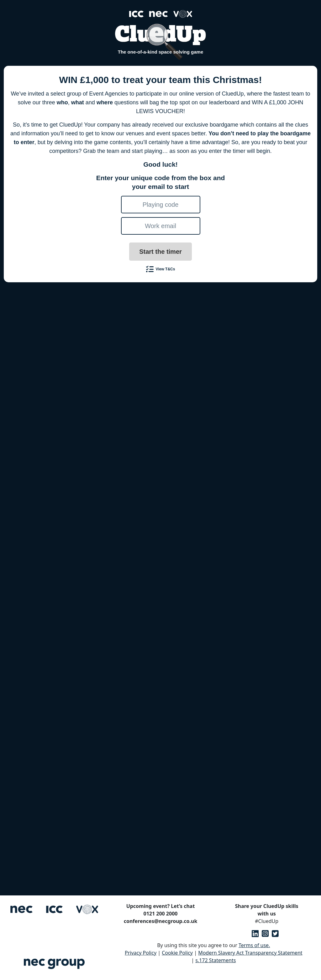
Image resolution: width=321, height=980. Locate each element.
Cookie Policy (177, 953)
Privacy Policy (141, 953)
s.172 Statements (216, 960)
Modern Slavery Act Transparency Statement (250, 953)
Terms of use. (254, 945)
